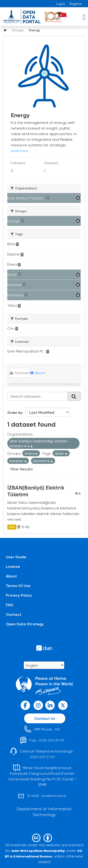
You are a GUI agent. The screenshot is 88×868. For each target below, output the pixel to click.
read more (19, 151)
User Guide (16, 557)
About (38, 373)
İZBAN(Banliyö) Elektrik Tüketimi (36, 491)
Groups (18, 30)
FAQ (10, 605)
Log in (61, 4)
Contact (14, 614)
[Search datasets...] (38, 396)
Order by (15, 412)
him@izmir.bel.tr (54, 796)
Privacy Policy (19, 595)
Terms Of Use (18, 585)
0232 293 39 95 (52, 740)
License (13, 566)
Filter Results (22, 469)
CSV (12, 527)
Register (76, 4)
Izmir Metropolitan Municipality (38, 851)
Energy (35, 30)
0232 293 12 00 (42, 757)
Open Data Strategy (25, 624)
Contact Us (45, 718)
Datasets (20, 373)
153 (57, 729)
